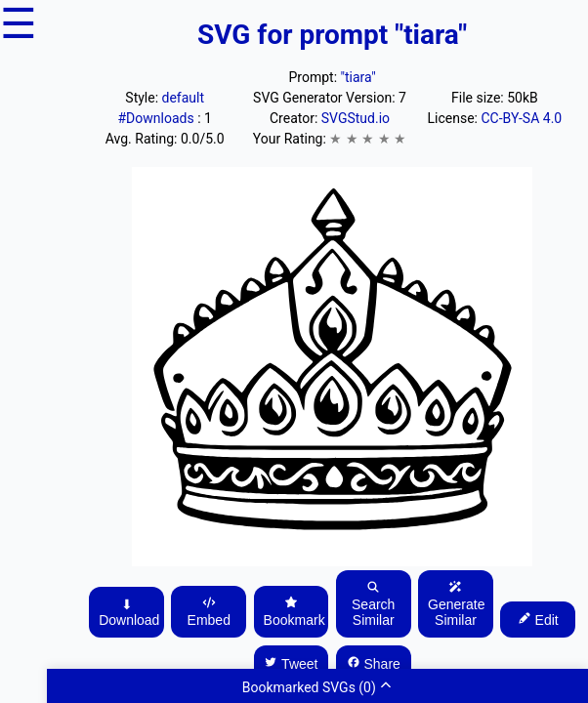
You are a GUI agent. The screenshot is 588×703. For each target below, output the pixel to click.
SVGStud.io (356, 118)
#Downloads (157, 118)
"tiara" (358, 77)
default (184, 98)
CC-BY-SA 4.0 (521, 118)
